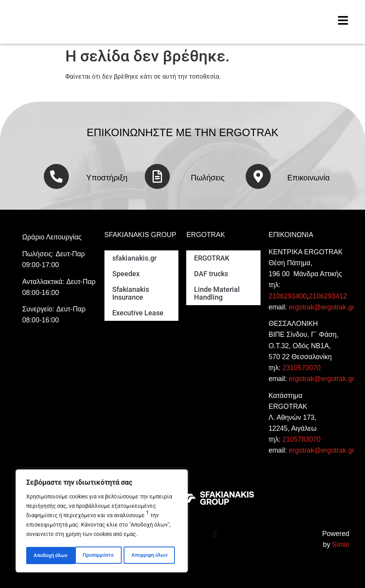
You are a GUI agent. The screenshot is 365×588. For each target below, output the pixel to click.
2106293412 (328, 296)
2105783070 (302, 439)
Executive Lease (138, 313)
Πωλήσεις (208, 178)
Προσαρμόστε (49, 556)
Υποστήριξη (107, 178)
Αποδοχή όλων (153, 556)
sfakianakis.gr (134, 258)
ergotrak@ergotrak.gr (321, 307)
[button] (215, 535)
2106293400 (288, 296)
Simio (341, 545)
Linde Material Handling (217, 293)
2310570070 (302, 368)
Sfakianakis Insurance (131, 293)
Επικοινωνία (308, 178)
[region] (102, 522)
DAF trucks (211, 274)
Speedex (126, 274)
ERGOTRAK (212, 258)
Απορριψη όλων (100, 556)
